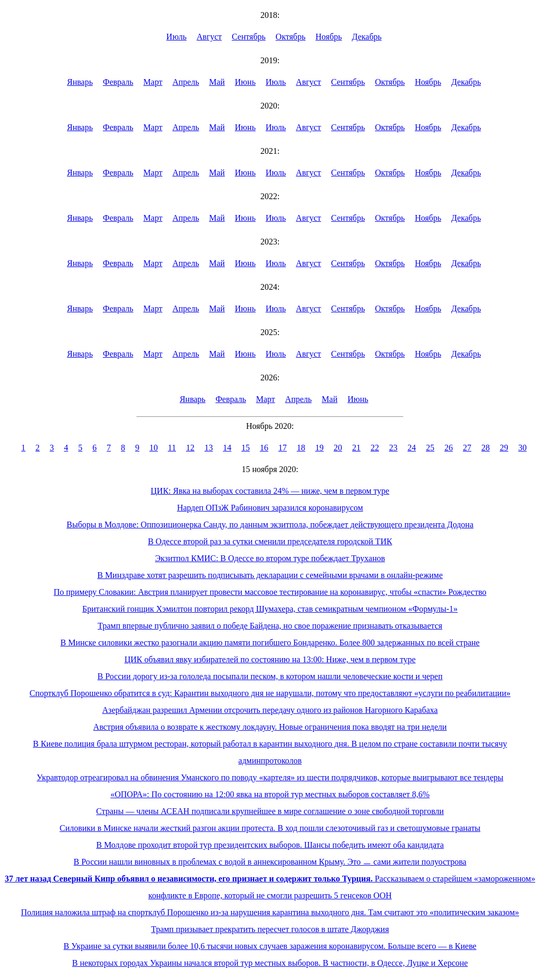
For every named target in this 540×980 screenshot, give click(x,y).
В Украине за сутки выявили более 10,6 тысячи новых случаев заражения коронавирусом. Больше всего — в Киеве (270, 946)
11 (172, 448)
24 (412, 448)
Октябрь (291, 37)
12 (190, 448)
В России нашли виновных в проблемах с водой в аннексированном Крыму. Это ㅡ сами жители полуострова (270, 862)
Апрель (186, 82)
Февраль (118, 82)
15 (246, 448)
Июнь (245, 82)
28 (486, 448)
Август (209, 37)
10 (153, 448)
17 (283, 448)
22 (375, 448)
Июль (176, 37)
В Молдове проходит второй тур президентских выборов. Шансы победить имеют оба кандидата (270, 845)
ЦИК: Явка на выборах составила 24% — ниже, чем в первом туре (270, 491)
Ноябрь (329, 37)
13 (209, 448)
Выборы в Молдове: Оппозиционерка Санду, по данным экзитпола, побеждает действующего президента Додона (270, 525)
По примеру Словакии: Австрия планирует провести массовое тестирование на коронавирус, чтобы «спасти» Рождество (270, 592)
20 (338, 448)
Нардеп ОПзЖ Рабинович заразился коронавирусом (270, 508)
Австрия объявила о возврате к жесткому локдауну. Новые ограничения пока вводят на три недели (270, 727)
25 (430, 448)
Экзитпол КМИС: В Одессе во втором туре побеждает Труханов (270, 558)
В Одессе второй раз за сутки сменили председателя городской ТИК (270, 541)
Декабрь (367, 37)
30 (523, 448)
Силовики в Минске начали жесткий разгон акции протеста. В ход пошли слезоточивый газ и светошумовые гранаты (270, 828)
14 (227, 448)
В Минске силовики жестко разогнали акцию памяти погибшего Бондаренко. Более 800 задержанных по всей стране (270, 643)
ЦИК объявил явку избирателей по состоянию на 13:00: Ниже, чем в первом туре (270, 659)
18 (301, 448)
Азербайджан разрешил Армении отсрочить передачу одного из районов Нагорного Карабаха (270, 710)
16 (264, 448)
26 (449, 448)
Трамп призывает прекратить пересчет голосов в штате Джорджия (270, 929)
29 (504, 448)
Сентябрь (249, 37)
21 (356, 448)
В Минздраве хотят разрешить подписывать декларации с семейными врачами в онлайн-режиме (270, 575)
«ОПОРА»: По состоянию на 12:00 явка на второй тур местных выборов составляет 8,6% (270, 794)
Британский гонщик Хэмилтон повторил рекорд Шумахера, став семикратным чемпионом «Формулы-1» (270, 609)
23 (393, 448)
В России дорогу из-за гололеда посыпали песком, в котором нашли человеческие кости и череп (270, 676)
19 (320, 448)
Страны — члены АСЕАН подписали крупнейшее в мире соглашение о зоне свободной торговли (270, 811)
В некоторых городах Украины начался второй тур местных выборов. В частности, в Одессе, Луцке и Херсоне (270, 963)
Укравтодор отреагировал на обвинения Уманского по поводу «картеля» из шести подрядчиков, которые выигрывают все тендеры (270, 777)
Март (153, 82)
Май (217, 82)
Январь (80, 82)
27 (467, 448)
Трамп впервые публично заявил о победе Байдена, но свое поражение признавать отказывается (270, 626)
